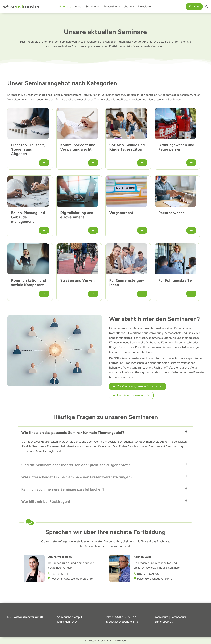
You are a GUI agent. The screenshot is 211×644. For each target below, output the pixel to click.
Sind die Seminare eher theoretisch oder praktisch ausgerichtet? (75, 465)
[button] (194, 7)
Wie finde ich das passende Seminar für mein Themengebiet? (73, 433)
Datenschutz (178, 617)
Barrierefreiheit (164, 622)
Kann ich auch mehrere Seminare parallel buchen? (63, 489)
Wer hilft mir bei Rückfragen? (46, 501)
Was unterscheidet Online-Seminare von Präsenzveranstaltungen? (77, 477)
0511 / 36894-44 (126, 617)
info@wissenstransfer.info (122, 622)
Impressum (161, 617)
